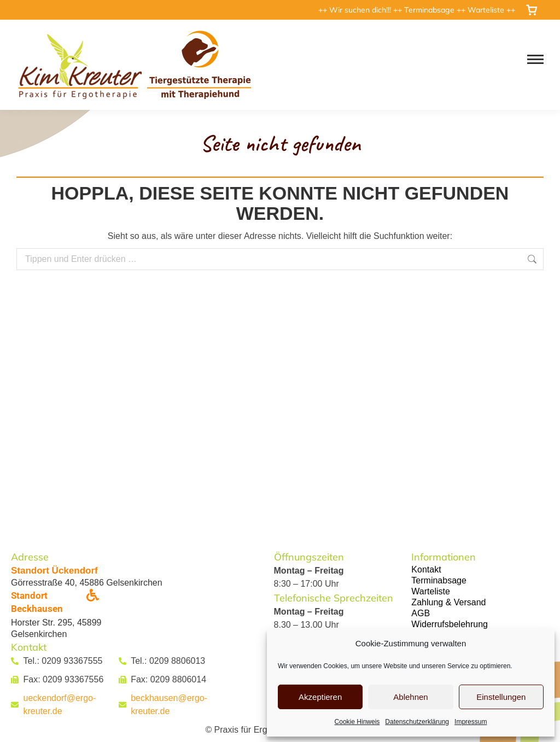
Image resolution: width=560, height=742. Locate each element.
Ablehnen (410, 697)
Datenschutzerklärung (417, 722)
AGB (421, 613)
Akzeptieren (320, 697)
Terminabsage (430, 10)
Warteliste (487, 10)
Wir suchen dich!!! (361, 10)
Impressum (471, 722)
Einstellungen (501, 697)
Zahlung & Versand (448, 602)
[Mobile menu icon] (535, 59)
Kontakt (426, 569)
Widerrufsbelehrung (450, 624)
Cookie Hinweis (357, 722)
